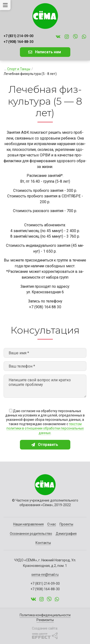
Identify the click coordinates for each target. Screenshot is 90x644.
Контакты (43, 543)
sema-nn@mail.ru (45, 575)
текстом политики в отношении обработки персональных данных (45, 428)
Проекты (66, 524)
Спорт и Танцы (19, 69)
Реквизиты (45, 620)
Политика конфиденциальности (45, 615)
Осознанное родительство (31, 534)
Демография (66, 534)
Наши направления (28, 524)
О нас (52, 524)
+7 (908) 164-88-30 (18, 42)
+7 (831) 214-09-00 (18, 36)
